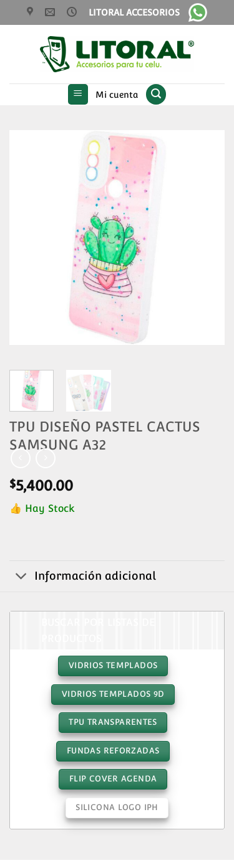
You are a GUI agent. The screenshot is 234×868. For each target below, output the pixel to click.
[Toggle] (22, 578)
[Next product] (20, 458)
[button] (78, 94)
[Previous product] (45, 458)
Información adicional (83, 578)
